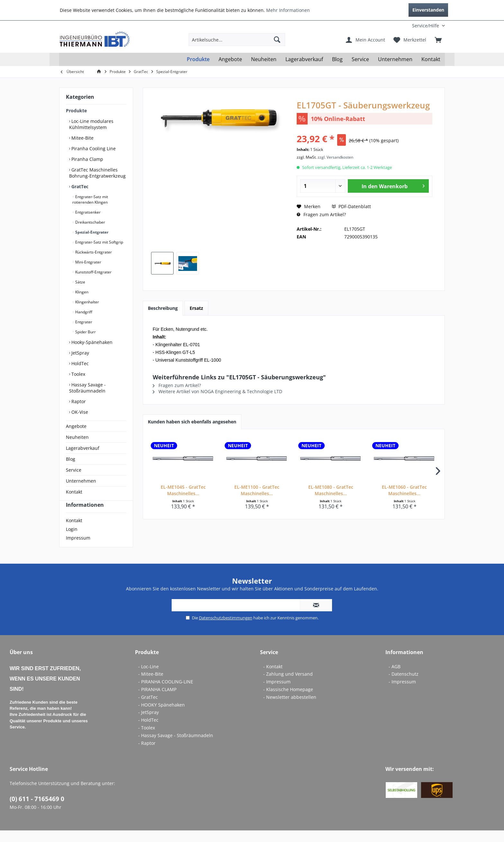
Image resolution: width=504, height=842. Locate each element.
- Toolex (147, 739)
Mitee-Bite (82, 138)
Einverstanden (428, 10)
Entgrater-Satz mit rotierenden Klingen (90, 199)
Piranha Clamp (87, 159)
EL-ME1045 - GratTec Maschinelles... (183, 490)
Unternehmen (81, 481)
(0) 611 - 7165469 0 (37, 810)
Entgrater (83, 322)
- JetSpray (148, 724)
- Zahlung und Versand (288, 685)
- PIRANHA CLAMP (157, 701)
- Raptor (147, 755)
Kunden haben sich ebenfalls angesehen (192, 422)
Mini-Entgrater (88, 262)
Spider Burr (85, 332)
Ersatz (196, 308)
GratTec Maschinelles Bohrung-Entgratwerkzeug (97, 173)
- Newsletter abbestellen (290, 709)
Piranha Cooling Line (93, 148)
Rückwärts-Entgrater (93, 252)
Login (72, 541)
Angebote (76, 426)
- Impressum (277, 693)
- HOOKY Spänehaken (162, 716)
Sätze (80, 282)
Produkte (76, 111)
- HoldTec (148, 731)
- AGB (395, 678)
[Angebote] (230, 59)
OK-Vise (79, 412)
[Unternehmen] (395, 59)
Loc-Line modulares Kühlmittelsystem (91, 124)
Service (74, 470)
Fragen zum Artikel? (321, 214)
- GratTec (148, 709)
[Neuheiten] (264, 59)
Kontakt (74, 492)
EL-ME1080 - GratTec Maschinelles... (331, 490)
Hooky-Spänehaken (91, 342)
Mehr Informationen (288, 10)
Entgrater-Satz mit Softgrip (99, 242)
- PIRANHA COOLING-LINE (166, 693)
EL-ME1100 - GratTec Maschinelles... (257, 490)
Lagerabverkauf (83, 448)
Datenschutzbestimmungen (226, 629)
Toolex (78, 374)
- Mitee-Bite (151, 685)
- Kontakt (273, 678)
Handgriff (83, 312)
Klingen (81, 292)
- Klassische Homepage (288, 701)
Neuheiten (77, 437)
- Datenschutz (404, 685)
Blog (71, 459)
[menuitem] (402, 26)
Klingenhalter (87, 302)
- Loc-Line (148, 678)
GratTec (79, 186)
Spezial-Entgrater (91, 232)
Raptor (78, 401)
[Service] (360, 59)
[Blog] (337, 59)
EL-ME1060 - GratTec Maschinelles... (404, 490)
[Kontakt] (431, 59)
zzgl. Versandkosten (335, 157)
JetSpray (80, 353)
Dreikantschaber (90, 222)
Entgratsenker (87, 212)
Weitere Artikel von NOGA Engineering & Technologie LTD (217, 391)
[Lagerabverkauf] (304, 59)
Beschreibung (163, 308)
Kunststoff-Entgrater (93, 272)
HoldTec (79, 363)
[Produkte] (198, 59)
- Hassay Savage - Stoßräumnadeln (176, 747)
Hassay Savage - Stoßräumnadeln (87, 388)
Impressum (78, 549)
